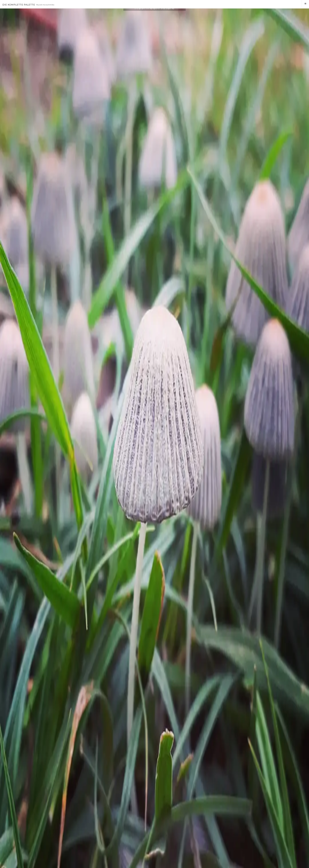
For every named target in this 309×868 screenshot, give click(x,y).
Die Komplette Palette (19, 5)
